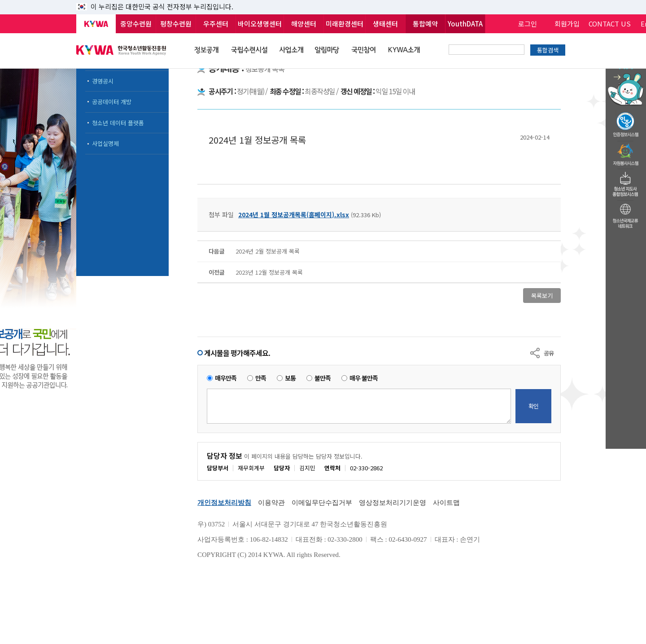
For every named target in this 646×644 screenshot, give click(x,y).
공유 (549, 353)
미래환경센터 (345, 24)
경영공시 (103, 81)
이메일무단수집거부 (322, 503)
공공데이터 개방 (112, 102)
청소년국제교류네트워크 (626, 215)
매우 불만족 (364, 378)
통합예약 (425, 24)
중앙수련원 (136, 24)
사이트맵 (446, 503)
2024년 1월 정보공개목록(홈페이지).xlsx (294, 215)
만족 (261, 378)
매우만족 (226, 378)
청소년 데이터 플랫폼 (118, 123)
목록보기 (542, 296)
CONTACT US (610, 24)
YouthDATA (465, 24)
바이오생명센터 (260, 24)
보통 (290, 378)
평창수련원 (176, 24)
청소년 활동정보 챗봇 (626, 69)
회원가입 (567, 24)
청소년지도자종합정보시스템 (626, 182)
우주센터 (216, 24)
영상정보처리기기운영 (393, 503)
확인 (533, 406)
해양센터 (304, 24)
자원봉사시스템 (626, 152)
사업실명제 (105, 143)
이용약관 (271, 503)
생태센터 (385, 24)
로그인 (528, 24)
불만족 (323, 378)
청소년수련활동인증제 (626, 122)
